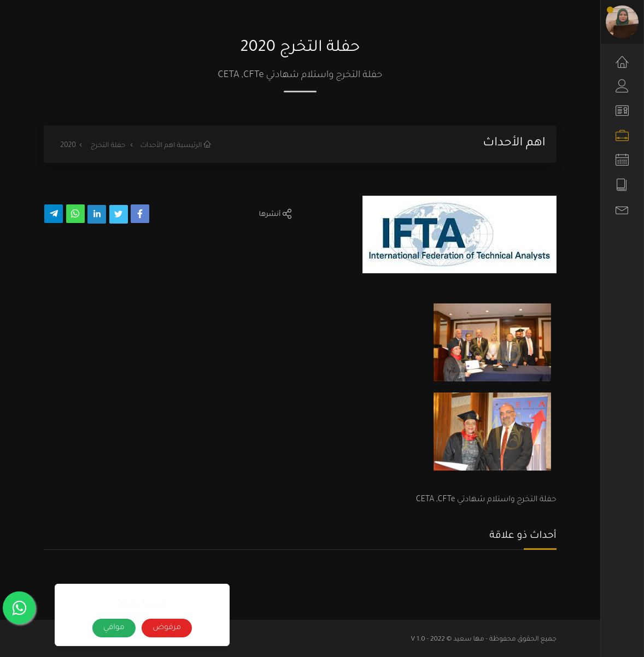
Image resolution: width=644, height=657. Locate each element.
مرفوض (167, 628)
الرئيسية (194, 146)
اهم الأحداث (157, 146)
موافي (114, 628)
